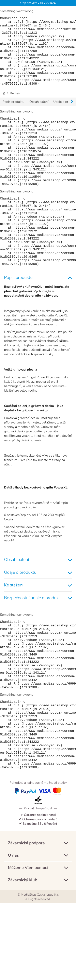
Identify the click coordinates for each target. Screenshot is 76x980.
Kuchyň (15, 109)
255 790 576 (46, 3)
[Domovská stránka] (4, 109)
